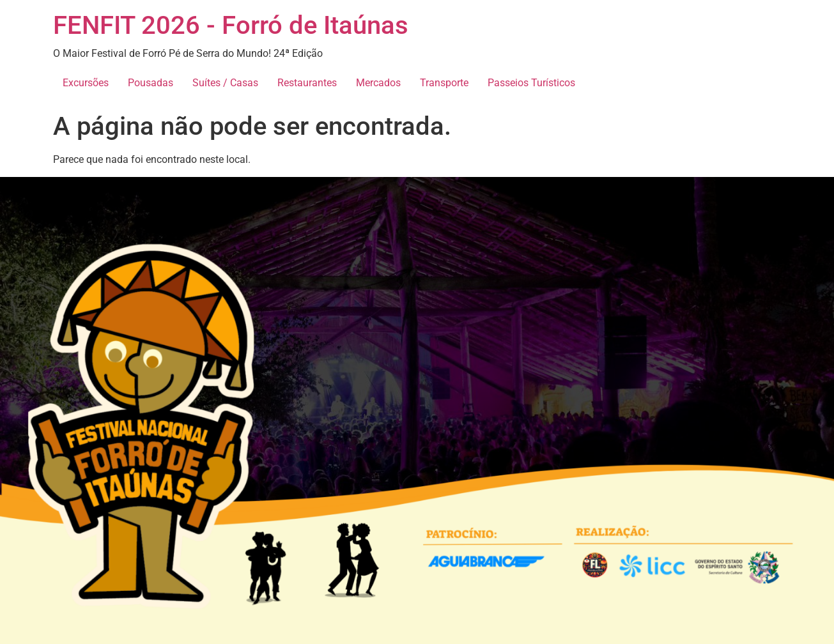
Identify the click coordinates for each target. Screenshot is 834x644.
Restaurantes (307, 83)
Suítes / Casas (225, 83)
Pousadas (151, 83)
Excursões (86, 83)
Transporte (444, 83)
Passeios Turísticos (531, 83)
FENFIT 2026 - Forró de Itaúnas (231, 25)
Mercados (378, 83)
